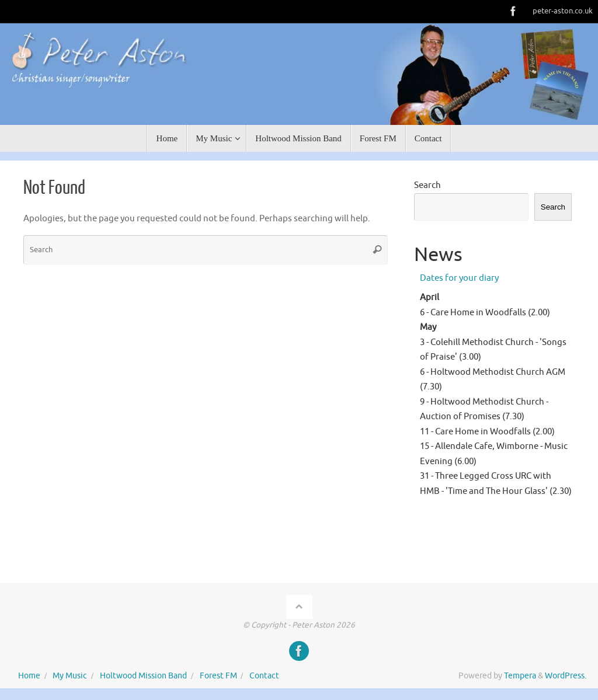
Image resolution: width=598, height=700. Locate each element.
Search (427, 185)
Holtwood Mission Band (143, 676)
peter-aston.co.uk (563, 11)
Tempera (520, 676)
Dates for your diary (459, 278)
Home (29, 676)
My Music (70, 676)
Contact (264, 676)
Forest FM (218, 676)
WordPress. (566, 676)
